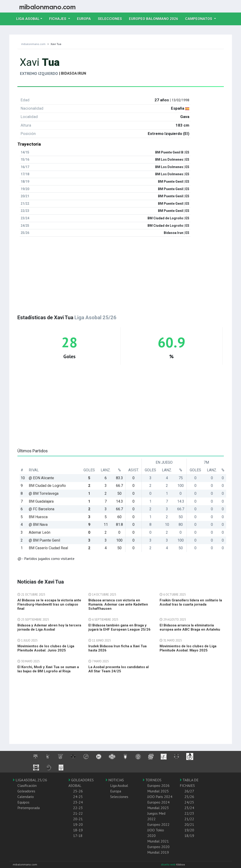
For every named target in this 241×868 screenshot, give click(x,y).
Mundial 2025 (158, 791)
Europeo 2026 (158, 785)
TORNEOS (152, 780)
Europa (86, 18)
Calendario (26, 797)
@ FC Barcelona (42, 509)
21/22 (189, 819)
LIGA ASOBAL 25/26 (30, 780)
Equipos (23, 802)
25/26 (189, 797)
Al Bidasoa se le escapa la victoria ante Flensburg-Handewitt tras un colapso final (49, 604)
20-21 (78, 819)
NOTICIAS (115, 780)
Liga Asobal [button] (28, 19)
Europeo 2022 (158, 824)
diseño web (169, 864)
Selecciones (112, 18)
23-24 (78, 802)
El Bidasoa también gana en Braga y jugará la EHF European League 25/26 (119, 627)
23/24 (189, 808)
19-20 (78, 824)
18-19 (78, 830)
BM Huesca (38, 517)
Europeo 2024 (158, 802)
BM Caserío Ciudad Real (48, 548)
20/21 (189, 824)
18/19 (189, 836)
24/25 (189, 802)
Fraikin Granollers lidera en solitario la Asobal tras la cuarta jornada (191, 602)
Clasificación (27, 785)
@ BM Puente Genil (44, 540)
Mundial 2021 (158, 841)
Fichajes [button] (58, 19)
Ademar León (40, 532)
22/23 (189, 813)
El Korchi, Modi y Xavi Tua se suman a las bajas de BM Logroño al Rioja (48, 669)
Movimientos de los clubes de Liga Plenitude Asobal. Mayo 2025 (188, 648)
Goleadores (26, 791)
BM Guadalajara (41, 501)
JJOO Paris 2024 (160, 797)
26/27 (189, 791)
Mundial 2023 (158, 808)
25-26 (78, 791)
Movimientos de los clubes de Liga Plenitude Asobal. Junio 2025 (46, 648)
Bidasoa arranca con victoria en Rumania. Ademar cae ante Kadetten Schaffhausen (118, 604)
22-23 (78, 808)
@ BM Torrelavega (44, 493)
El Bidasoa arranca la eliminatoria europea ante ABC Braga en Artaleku (190, 627)
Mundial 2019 (158, 852)
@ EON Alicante (41, 478)
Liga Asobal (119, 785)
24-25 (78, 797)
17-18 (78, 836)
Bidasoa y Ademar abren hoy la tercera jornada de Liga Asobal (49, 627)
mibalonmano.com (33, 44)
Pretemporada (29, 808)
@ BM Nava (38, 525)
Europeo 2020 (158, 847)
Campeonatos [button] (199, 19)
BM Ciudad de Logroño (47, 486)
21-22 (78, 813)
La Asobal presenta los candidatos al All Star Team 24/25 (119, 669)
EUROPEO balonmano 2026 (155, 18)
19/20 (189, 830)
